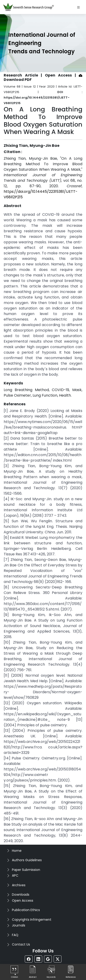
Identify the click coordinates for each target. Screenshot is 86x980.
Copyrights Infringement (32, 920)
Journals (19, 925)
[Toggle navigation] (78, 7)
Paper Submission (26, 870)
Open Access (23, 900)
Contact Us (21, 944)
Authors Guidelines (27, 860)
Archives (19, 885)
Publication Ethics (26, 910)
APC (15, 875)
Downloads (21, 895)
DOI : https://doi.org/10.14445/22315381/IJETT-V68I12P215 (43, 98)
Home (17, 851)
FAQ (15, 935)
